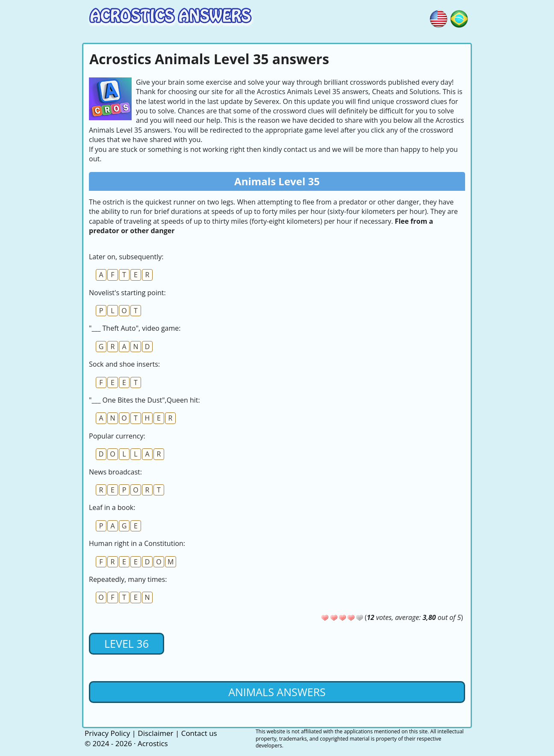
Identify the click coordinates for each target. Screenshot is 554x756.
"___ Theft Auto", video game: (135, 328)
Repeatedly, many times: (128, 579)
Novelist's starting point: (127, 293)
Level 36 (127, 643)
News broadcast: (115, 472)
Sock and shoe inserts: (124, 364)
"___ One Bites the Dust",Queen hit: (144, 400)
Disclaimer (155, 733)
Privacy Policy (107, 733)
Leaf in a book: (112, 507)
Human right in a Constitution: (137, 543)
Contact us (199, 733)
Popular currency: (117, 436)
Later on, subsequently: (126, 257)
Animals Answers (277, 692)
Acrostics (153, 743)
